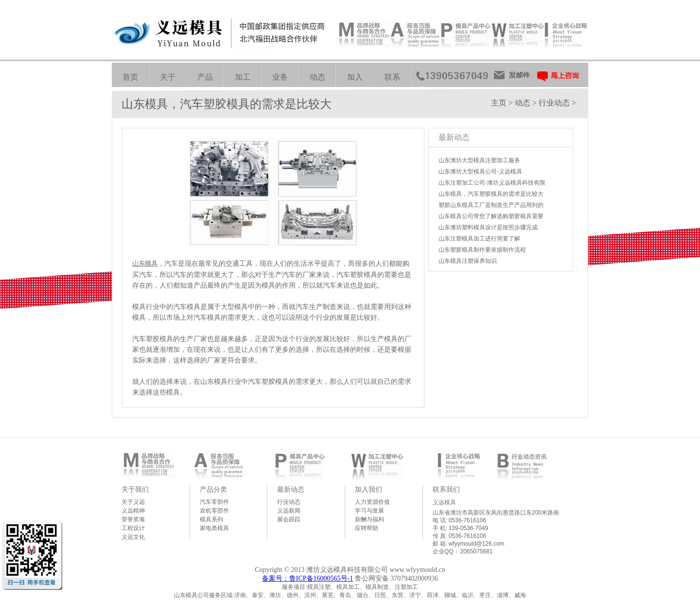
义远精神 (133, 511)
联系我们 (446, 489)
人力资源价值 (372, 502)
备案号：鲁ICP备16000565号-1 (307, 578)
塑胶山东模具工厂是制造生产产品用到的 (491, 205)
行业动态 (554, 103)
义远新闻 (289, 511)
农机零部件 (214, 511)
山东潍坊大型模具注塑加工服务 (479, 160)
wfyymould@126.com (477, 544)
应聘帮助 (367, 528)
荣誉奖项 (133, 519)
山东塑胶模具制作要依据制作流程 (482, 250)
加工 (243, 77)
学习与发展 (369, 511)
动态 (317, 77)
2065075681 (477, 551)
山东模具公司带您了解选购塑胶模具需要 (491, 216)
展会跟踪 (289, 519)
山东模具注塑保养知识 (468, 261)
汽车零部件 (214, 502)
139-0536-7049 (468, 528)
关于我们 (135, 489)
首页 (130, 77)
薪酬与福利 (369, 519)
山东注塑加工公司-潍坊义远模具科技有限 (492, 183)
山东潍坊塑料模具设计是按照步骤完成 (488, 227)
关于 (168, 77)
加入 (355, 77)
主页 (499, 103)
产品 (205, 77)
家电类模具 (214, 528)
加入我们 (368, 489)
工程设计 (133, 528)
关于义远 (133, 502)
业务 (280, 77)
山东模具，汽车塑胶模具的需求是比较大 (491, 194)
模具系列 (211, 519)
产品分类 (213, 489)
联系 (392, 77)
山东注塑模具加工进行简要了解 (479, 239)
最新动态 (291, 489)
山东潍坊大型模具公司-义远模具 (480, 172)
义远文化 (133, 537)
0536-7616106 (467, 520)
